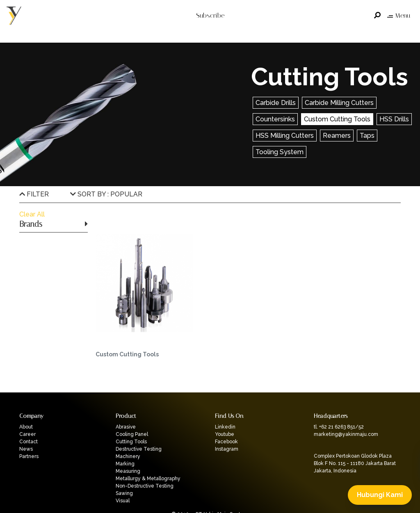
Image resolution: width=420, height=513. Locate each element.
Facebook (226, 442)
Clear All (32, 214)
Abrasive (126, 427)
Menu (399, 15)
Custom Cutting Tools (337, 119)
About (26, 427)
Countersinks (275, 119)
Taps (367, 136)
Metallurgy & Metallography (148, 479)
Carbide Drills (276, 103)
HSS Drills (394, 119)
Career (27, 434)
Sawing (124, 493)
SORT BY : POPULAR (106, 194)
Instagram (227, 449)
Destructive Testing (139, 449)
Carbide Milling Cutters (339, 103)
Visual (123, 501)
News (26, 449)
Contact (29, 442)
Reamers (337, 136)
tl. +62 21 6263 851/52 (339, 427)
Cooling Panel (132, 434)
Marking (125, 464)
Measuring (128, 471)
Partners (29, 456)
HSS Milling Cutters (285, 136)
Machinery (128, 456)
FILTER (34, 194)
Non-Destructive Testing (145, 486)
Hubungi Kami (380, 495)
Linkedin (225, 427)
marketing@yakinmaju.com (346, 434)
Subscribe (210, 15)
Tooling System (280, 152)
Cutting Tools (131, 442)
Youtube (225, 434)
